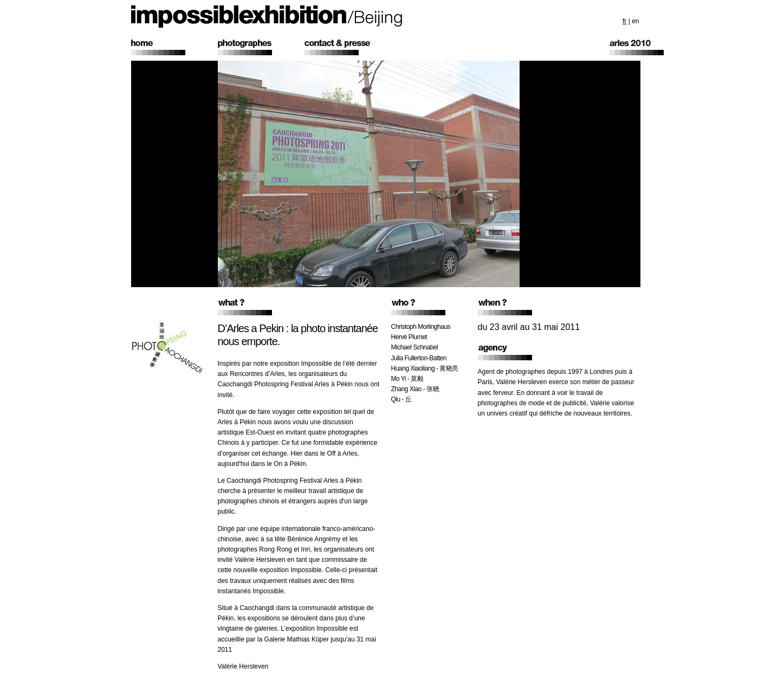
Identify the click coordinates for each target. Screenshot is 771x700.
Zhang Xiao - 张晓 (415, 389)
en (635, 21)
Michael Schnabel (415, 347)
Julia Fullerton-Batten (419, 358)
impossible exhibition (267, 17)
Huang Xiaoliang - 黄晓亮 (425, 368)
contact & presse (348, 47)
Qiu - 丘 (401, 399)
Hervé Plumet (409, 337)
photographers (261, 47)
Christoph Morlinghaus (421, 327)
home (174, 47)
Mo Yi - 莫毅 (407, 379)
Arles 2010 (653, 47)
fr (624, 21)
